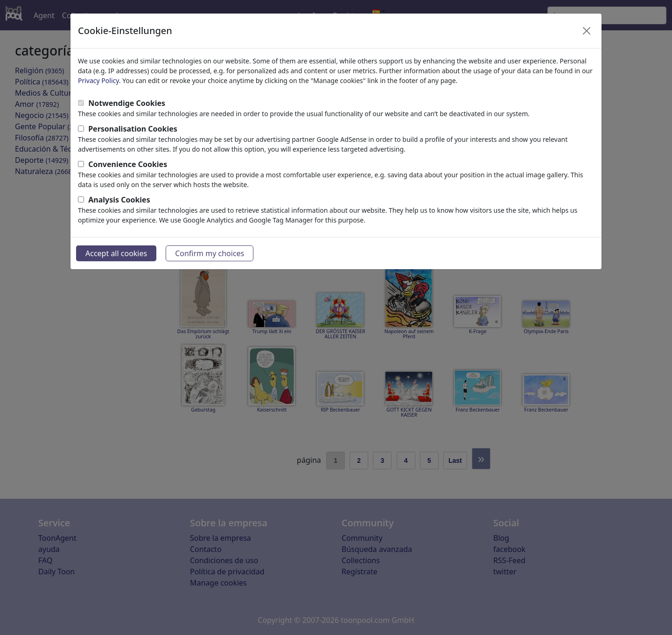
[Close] (587, 31)
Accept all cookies (116, 253)
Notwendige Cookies (127, 103)
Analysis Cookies (119, 200)
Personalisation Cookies (133, 129)
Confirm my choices (210, 253)
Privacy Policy (98, 80)
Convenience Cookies (128, 164)
